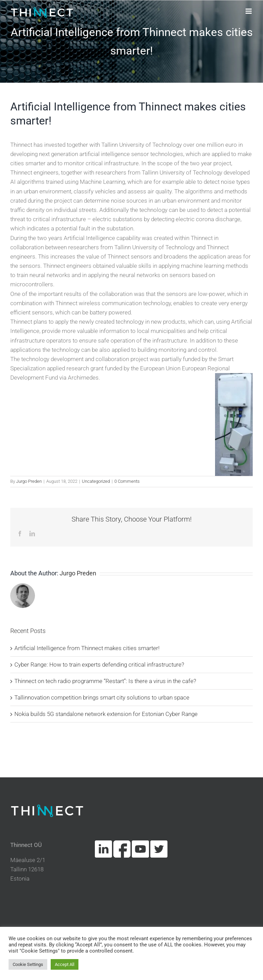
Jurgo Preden (29, 481)
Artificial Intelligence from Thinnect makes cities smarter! (87, 648)
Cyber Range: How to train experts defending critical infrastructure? (99, 665)
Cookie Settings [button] (28, 964)
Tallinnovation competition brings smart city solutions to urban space (102, 697)
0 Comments (127, 481)
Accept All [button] (65, 964)
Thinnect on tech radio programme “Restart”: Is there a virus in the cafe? (105, 681)
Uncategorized (96, 481)
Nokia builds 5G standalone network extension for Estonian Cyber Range (106, 714)
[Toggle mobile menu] (249, 11)
